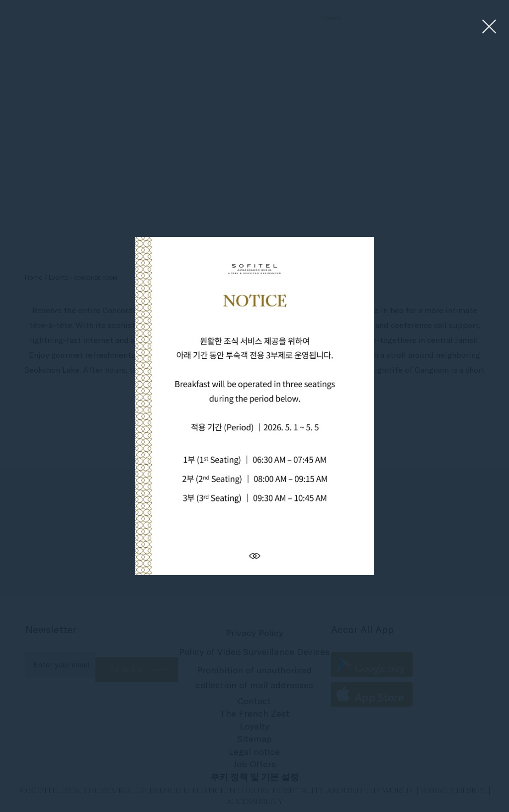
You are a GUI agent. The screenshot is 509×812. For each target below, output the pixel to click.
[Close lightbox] (489, 27)
